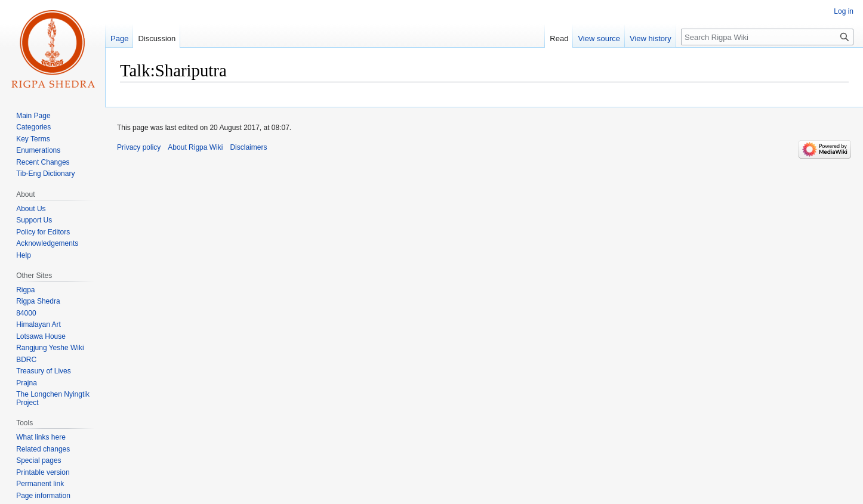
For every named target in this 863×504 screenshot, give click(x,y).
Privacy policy (139, 147)
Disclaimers (248, 147)
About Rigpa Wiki (195, 147)
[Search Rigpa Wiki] (767, 37)
